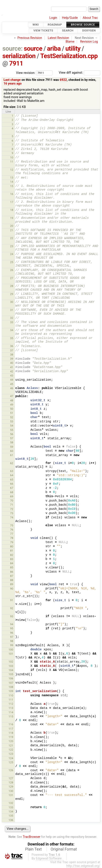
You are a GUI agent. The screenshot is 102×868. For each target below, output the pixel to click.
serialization (19, 56)
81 (12, 551)
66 (12, 484)
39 (12, 359)
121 (11, 746)
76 (12, 530)
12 (12, 170)
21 (12, 230)
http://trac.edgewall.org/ (83, 866)
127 (11, 778)
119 (11, 737)
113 (11, 708)
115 (11, 716)
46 (12, 388)
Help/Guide (70, 18)
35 (12, 338)
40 (12, 363)
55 (12, 430)
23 (12, 246)
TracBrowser (32, 837)
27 (12, 278)
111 (11, 700)
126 (11, 770)
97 (12, 637)
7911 (16, 63)
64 (12, 475)
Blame (70, 42)
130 (11, 791)
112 (11, 704)
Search (68, 31)
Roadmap (55, 25)
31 (12, 310)
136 (11, 820)
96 (12, 633)
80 (12, 546)
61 (12, 455)
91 (12, 600)
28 (12, 286)
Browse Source (83, 25)
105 (11, 674)
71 (12, 505)
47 (12, 396)
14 (12, 182)
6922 (63, 80)
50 (12, 409)
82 (12, 555)
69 (12, 496)
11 (12, 162)
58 (12, 442)
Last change (12, 80)
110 (11, 695)
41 (12, 367)
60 (12, 451)
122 (11, 750)
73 (12, 513)
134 (11, 812)
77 (12, 534)
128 (11, 782)
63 (12, 471)
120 (11, 741)
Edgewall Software (49, 858)
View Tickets (43, 31)
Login (53, 18)
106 (11, 678)
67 (12, 488)
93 (12, 616)
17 (12, 202)
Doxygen (89, 31)
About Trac (90, 18)
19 (12, 218)
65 (12, 480)
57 (12, 438)
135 (11, 816)
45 (12, 384)
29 (12, 294)
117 (11, 729)
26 (12, 270)
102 (11, 662)
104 (11, 670)
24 (12, 254)
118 (11, 733)
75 (12, 525)
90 (12, 589)
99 (12, 645)
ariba (54, 49)
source (33, 49)
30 (12, 302)
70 (12, 501)
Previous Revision (30, 38)
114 (11, 712)
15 (12, 186)
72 (12, 509)
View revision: (26, 73)
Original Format (64, 849)
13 (12, 178)
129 (11, 787)
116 (11, 724)
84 (12, 563)
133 (11, 807)
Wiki (36, 25)
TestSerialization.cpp (69, 56)
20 (12, 226)
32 (12, 318)
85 (12, 567)
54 (12, 426)
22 (12, 238)
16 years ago (13, 84)
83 (12, 559)
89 (12, 584)
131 (11, 795)
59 (12, 447)
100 (11, 650)
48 (12, 400)
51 (12, 413)
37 (12, 350)
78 (12, 538)
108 (11, 687)
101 (11, 654)
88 (12, 580)
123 (11, 754)
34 (12, 330)
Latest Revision (58, 38)
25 (12, 262)
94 (12, 624)
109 (11, 691)
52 (12, 417)
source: (13, 49)
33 (12, 322)
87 (12, 576)
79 (12, 542)
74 (12, 517)
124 (11, 758)
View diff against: (80, 73)
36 (12, 346)
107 (11, 683)
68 (12, 492)
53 (12, 421)
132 (11, 803)
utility (73, 49)
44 (12, 380)
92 (12, 608)
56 (12, 434)
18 (12, 210)
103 (11, 666)
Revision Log (89, 42)
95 (12, 628)
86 (12, 572)
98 (12, 641)
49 (12, 405)
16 (12, 194)
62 (12, 463)
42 (12, 371)
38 (12, 355)
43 (12, 376)
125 (11, 762)
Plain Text (33, 849)
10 (12, 157)
